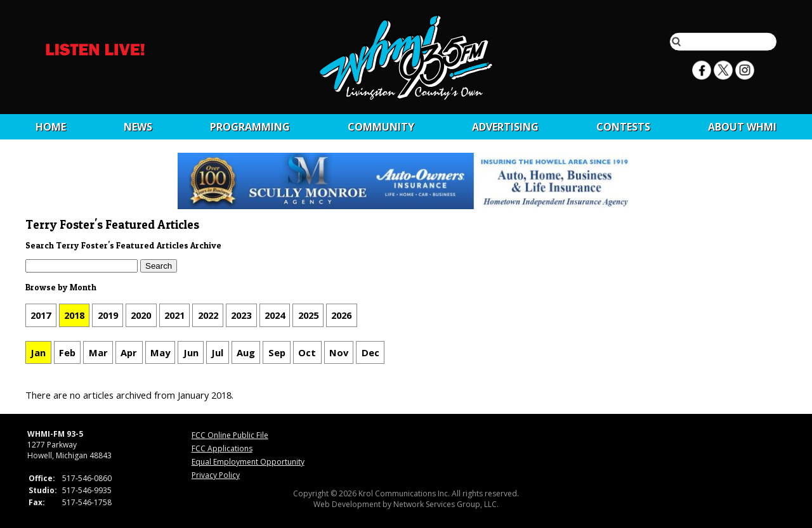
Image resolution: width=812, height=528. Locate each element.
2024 (275, 315)
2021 (174, 315)
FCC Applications (222, 448)
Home (51, 127)
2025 (308, 315)
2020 (141, 315)
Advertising (505, 127)
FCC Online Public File (230, 435)
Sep (277, 352)
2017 (41, 315)
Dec (370, 352)
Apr (129, 352)
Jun (191, 352)
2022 (208, 315)
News (138, 127)
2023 (241, 315)
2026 (341, 315)
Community (381, 127)
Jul (217, 352)
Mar (98, 352)
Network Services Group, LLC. (446, 504)
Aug (246, 352)
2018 (74, 315)
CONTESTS (623, 127)
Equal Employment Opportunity (248, 462)
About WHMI (742, 127)
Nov (339, 352)
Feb (67, 352)
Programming (250, 127)
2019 (108, 315)
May (160, 352)
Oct (307, 352)
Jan (38, 352)
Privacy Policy (216, 475)
